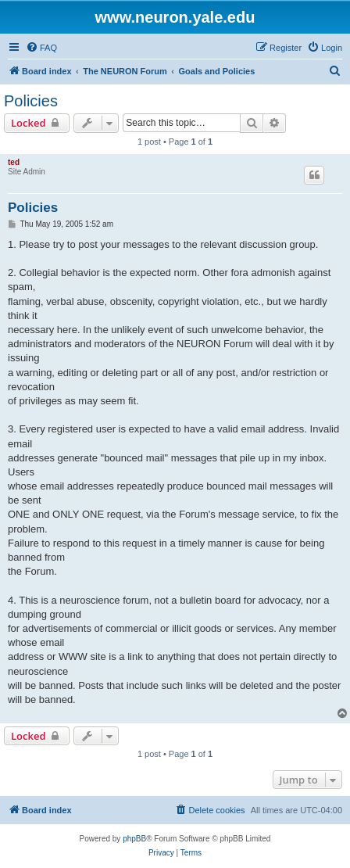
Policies (31, 101)
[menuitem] (41, 48)
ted (14, 162)
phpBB (134, 839)
